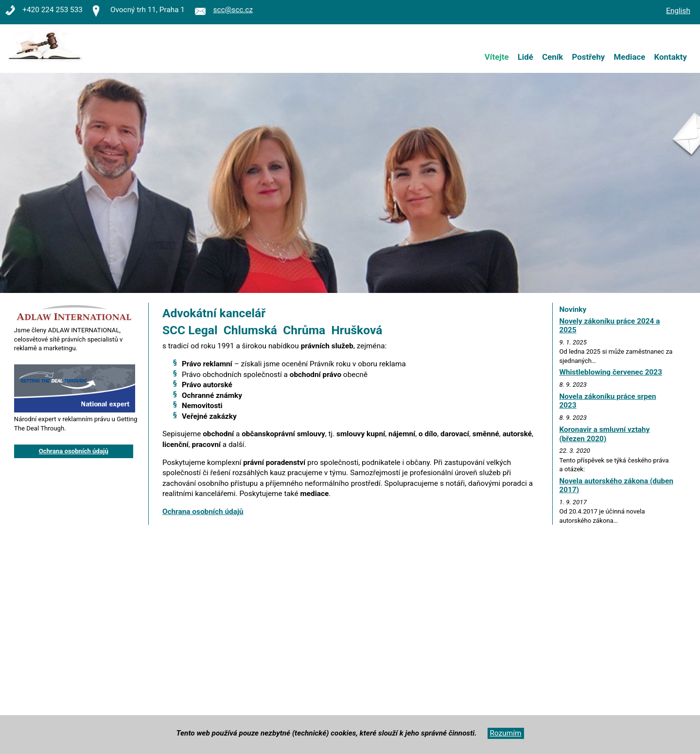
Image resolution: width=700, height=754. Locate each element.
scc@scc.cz (233, 10)
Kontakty (671, 57)
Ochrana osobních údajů (203, 512)
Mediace (630, 57)
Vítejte (497, 57)
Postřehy (589, 57)
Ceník (552, 57)
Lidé (525, 57)
